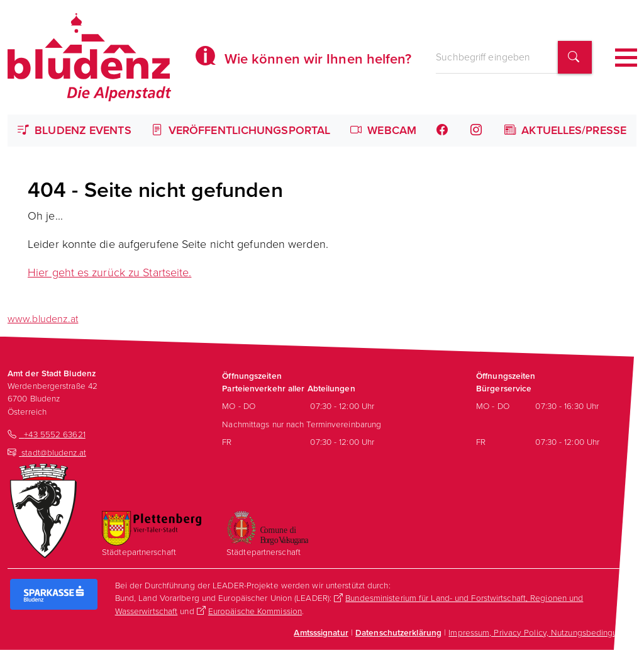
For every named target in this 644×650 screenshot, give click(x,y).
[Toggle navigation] (626, 58)
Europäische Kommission (255, 611)
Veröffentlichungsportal (241, 130)
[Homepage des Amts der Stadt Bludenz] (89, 57)
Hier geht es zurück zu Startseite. (109, 272)
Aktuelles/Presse (565, 130)
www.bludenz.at (43, 319)
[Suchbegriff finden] (575, 58)
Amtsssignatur (321, 632)
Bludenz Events (75, 130)
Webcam (383, 130)
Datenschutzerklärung (398, 632)
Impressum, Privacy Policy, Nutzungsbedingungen (542, 632)
